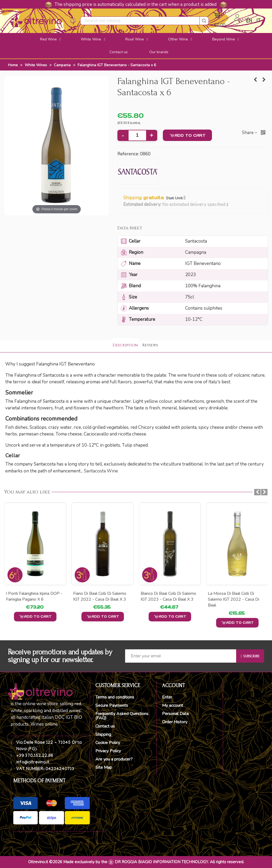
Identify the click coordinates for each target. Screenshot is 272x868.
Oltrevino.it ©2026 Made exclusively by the (68, 862)
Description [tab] (125, 345)
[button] (228, 205)
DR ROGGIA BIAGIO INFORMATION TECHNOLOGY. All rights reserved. (179, 862)
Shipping (103, 734)
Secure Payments (112, 705)
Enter (167, 697)
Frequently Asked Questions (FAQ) (122, 716)
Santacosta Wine (101, 471)
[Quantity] (137, 135)
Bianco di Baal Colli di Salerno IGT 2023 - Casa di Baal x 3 (235, 596)
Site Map (104, 767)
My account (173, 705)
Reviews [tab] (150, 345)
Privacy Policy (108, 751)
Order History (175, 722)
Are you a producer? (114, 759)
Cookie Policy (108, 743)
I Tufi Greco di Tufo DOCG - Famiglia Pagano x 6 (31, 596)
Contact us (105, 726)
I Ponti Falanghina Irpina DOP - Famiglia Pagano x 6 (101, 596)
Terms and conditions (115, 697)
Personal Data (175, 714)
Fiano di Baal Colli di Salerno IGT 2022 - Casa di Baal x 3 (167, 596)
